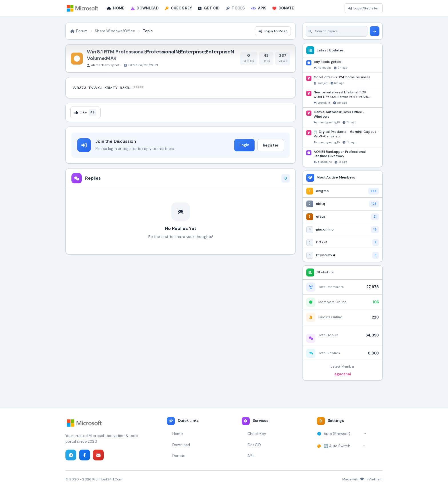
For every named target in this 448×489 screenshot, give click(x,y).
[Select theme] (344, 446)
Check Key (257, 434)
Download (181, 445)
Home (178, 434)
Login (244, 145)
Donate (179, 456)
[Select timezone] (345, 434)
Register (271, 145)
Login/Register (364, 8)
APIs (251, 456)
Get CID (254, 445)
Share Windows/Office (115, 31)
